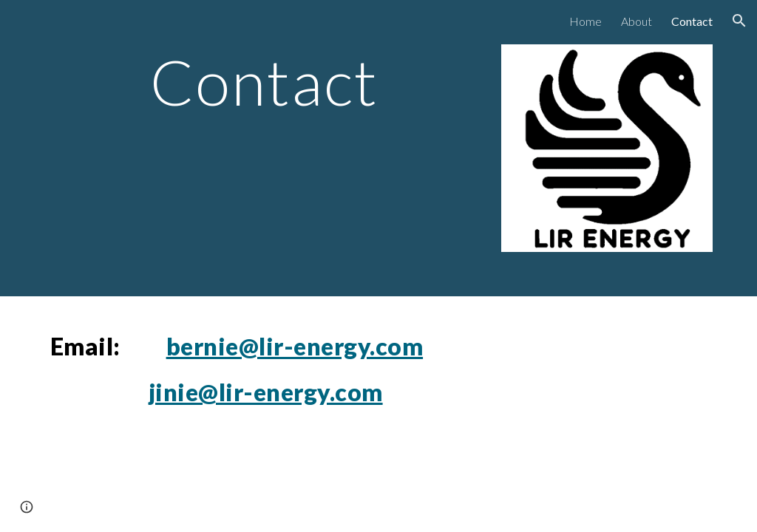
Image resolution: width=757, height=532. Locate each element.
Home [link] (585, 21)
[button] (739, 21)
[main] (264, 82)
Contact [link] (692, 21)
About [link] (637, 21)
